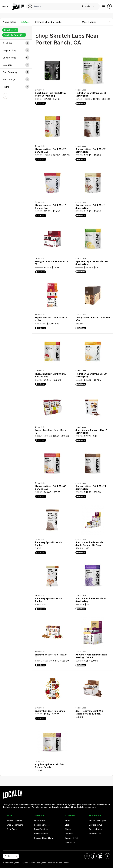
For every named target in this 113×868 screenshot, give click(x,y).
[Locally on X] (108, 856)
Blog (67, 825)
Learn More (39, 820)
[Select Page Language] (11, 856)
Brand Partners (41, 834)
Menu (5, 6)
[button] (16, 43)
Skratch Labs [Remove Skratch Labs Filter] (10, 30)
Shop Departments (15, 825)
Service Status (96, 825)
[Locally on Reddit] (87, 856)
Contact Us (70, 842)
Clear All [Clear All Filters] (25, 22)
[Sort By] (96, 22)
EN (103, 6)
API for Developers (98, 820)
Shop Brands (13, 829)
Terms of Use (95, 834)
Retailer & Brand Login (44, 838)
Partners (69, 834)
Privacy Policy (95, 829)
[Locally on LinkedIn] (101, 856)
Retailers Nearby (14, 820)
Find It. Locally (90, 6)
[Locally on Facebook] (94, 856)
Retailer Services (42, 825)
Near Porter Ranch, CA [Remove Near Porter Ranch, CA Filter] (14, 35)
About (68, 820)
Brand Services (41, 829)
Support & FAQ (72, 838)
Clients (68, 829)
